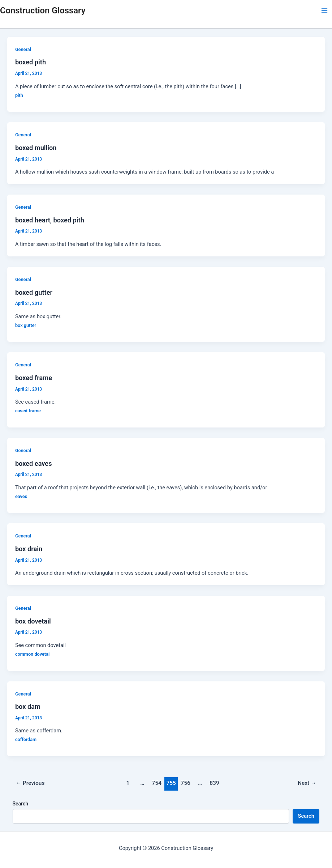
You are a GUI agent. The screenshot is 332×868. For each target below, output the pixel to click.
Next (307, 783)
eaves (21, 496)
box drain (29, 549)
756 (186, 783)
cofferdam (26, 739)
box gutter (26, 325)
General (23, 49)
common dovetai (32, 654)
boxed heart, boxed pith (50, 220)
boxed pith (31, 62)
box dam (28, 707)
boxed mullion (36, 148)
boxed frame (34, 378)
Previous (30, 783)
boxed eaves (34, 463)
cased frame (28, 411)
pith (19, 95)
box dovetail (33, 621)
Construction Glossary (43, 10)
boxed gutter (34, 292)
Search (20, 804)
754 (157, 783)
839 (214, 783)
